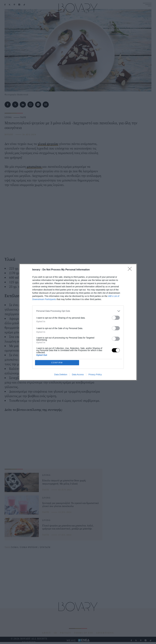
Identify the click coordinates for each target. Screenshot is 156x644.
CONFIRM (57, 363)
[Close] (131, 270)
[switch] (116, 318)
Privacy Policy (95, 374)
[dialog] (78, 322)
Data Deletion (61, 374)
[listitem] (78, 311)
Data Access (78, 374)
